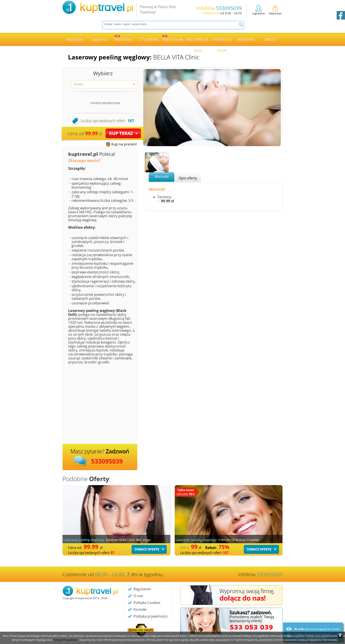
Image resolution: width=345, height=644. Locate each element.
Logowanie (258, 10)
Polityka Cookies (147, 603)
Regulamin (142, 589)
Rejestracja (275, 10)
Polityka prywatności (151, 616)
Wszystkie (75, 39)
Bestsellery (124, 38)
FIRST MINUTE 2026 (197, 41)
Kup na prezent (124, 144)
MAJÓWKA (246, 39)
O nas (138, 596)
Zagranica (99, 39)
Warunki (162, 177)
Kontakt (140, 609)
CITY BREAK (148, 39)
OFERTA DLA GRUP (222, 41)
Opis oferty (188, 178)
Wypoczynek (173, 38)
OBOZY (270, 39)
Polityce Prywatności (66, 640)
